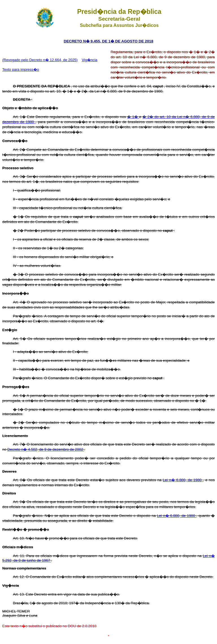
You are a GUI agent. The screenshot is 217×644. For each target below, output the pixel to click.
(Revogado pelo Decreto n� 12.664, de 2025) (40, 60)
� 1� (133, 117)
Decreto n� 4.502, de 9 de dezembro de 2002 (46, 449)
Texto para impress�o (21, 69)
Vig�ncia (89, 60)
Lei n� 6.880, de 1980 (183, 480)
